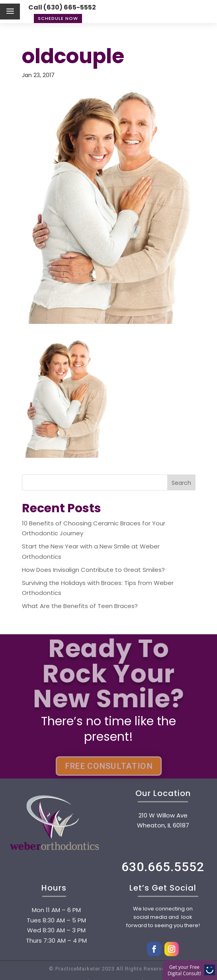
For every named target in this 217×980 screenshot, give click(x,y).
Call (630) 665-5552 (62, 7)
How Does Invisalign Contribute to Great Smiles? (93, 570)
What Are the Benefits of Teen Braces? (80, 606)
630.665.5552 (163, 867)
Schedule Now (58, 18)
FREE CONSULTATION (108, 766)
